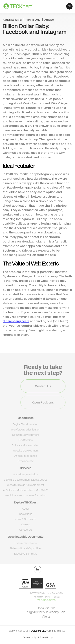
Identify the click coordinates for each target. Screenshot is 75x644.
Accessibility (29, 637)
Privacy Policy (45, 637)
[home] (21, 6)
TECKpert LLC (38, 631)
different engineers (16, 321)
